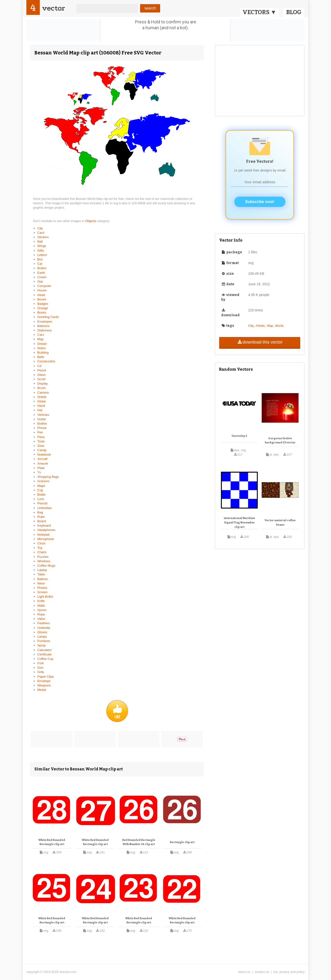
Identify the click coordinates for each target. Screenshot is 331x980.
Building (43, 352)
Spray (41, 645)
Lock (41, 499)
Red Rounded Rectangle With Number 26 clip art (139, 842)
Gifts (41, 250)
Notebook (44, 454)
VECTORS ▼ (259, 12)
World (279, 326)
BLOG (294, 12)
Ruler (41, 517)
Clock (41, 543)
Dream (42, 344)
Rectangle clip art (182, 842)
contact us (262, 972)
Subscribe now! (260, 202)
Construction (46, 361)
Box (40, 259)
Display (43, 383)
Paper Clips (46, 677)
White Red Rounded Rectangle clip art (52, 842)
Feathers (44, 623)
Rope (41, 614)
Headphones (46, 530)
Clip (40, 228)
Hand (41, 406)
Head (41, 295)
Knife (41, 601)
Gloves (42, 632)
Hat (40, 410)
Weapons (44, 685)
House (42, 290)
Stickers (43, 237)
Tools (41, 441)
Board (42, 521)
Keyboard (44, 526)
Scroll (41, 379)
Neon (41, 583)
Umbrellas (45, 508)
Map (40, 339)
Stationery (45, 330)
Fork (41, 663)
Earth (41, 273)
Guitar (42, 419)
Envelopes (45, 322)
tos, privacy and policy (289, 972)
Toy (40, 548)
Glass (41, 375)
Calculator (45, 650)
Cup (40, 490)
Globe (42, 401)
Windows (44, 561)
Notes (41, 348)
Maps (41, 486)
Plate (41, 468)
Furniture (44, 641)
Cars (41, 335)
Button (42, 268)
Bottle (41, 495)
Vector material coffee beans (280, 523)
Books (42, 312)
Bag (40, 512)
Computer (44, 286)
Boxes (42, 299)
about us (244, 972)
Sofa (41, 672)
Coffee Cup (45, 659)
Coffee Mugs (46, 566)
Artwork (43, 464)
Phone (42, 428)
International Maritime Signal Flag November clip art (239, 522)
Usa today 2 (239, 436)
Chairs (42, 552)
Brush (41, 388)
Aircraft (42, 459)
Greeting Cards (48, 317)
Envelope (44, 681)
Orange (43, 308)
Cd (39, 366)
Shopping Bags (48, 477)
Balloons (43, 326)
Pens (41, 437)
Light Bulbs (45, 597)
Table (41, 574)
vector (53, 8)
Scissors (43, 481)
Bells (41, 357)
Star (40, 281)
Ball (40, 241)
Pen (40, 432)
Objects (91, 221)
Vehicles (43, 415)
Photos (42, 588)
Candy (42, 450)
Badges (43, 304)
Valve (41, 619)
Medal (42, 690)
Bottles (42, 424)
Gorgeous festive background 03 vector (280, 441)
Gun (40, 668)
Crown (42, 277)
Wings (42, 246)
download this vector (260, 342)
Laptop (42, 570)
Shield (42, 397)
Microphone (46, 539)
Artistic (260, 326)
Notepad (43, 535)
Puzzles (43, 557)
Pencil (42, 370)
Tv (39, 472)
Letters (42, 255)
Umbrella (44, 628)
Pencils (42, 503)
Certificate (45, 654)
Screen (42, 592)
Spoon (42, 610)
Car (40, 264)
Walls (41, 606)
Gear (41, 446)
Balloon (43, 579)
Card (41, 233)
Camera (43, 393)
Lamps (42, 637)
